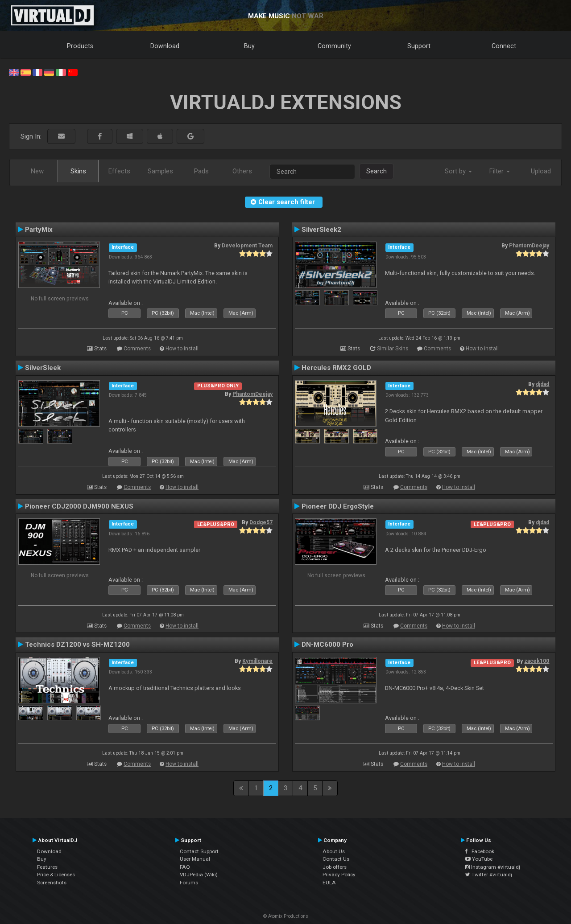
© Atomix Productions (286, 916)
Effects (119, 171)
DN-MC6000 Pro (327, 645)
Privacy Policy (339, 875)
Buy (249, 46)
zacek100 (537, 661)
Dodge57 (261, 522)
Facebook (480, 851)
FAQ (185, 867)
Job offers (335, 867)
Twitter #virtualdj (489, 875)
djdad (542, 384)
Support (419, 46)
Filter (500, 171)
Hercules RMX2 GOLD (336, 368)
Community (334, 46)
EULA (329, 883)
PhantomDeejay (529, 246)
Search (377, 171)
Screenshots (52, 883)
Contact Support (199, 851)
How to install (182, 349)
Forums (189, 883)
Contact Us (336, 859)
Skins (78, 171)
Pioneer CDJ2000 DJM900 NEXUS (79, 506)
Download (165, 46)
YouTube (479, 859)
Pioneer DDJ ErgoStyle (338, 506)
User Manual (195, 859)
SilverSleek (43, 368)
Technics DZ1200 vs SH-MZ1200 (77, 645)
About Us (334, 851)
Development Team (247, 246)
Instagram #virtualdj (493, 867)
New (37, 171)
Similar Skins (393, 349)
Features (47, 867)
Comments (137, 349)
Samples (160, 171)
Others (242, 171)
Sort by (458, 171)
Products (80, 46)
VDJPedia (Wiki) (199, 875)
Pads (201, 171)
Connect (504, 46)
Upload (541, 171)
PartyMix (39, 230)
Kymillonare (257, 661)
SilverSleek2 (321, 230)
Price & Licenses (56, 875)
